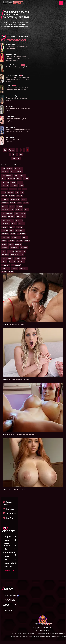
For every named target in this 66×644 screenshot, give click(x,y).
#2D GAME (17, 258)
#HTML (4, 179)
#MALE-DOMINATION (7, 213)
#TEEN (20, 203)
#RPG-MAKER (12, 217)
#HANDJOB (22, 224)
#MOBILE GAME (6, 237)
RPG (6, 560)
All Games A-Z (11, 514)
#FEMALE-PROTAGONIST (17, 172)
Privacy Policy (10, 600)
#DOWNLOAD (13, 189)
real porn (7, 556)
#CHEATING (14, 269)
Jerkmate (16, 379)
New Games (10, 509)
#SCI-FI (4, 251)
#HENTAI (19, 179)
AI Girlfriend (14, 324)
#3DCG (24, 258)
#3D (20, 189)
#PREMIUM (19, 206)
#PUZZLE (13, 182)
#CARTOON (5, 189)
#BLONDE (24, 199)
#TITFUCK (20, 241)
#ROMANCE (5, 231)
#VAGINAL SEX (6, 224)
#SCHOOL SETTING (21, 251)
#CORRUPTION (19, 210)
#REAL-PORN (5, 172)
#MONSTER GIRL (16, 237)
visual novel (8, 567)
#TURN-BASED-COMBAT (8, 220)
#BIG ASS (12, 227)
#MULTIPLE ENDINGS (7, 258)
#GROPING (5, 227)
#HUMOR (12, 206)
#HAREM (4, 244)
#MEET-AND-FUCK (15, 199)
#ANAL (25, 189)
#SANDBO (25, 237)
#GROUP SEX (5, 234)
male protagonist (10, 552)
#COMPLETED (11, 179)
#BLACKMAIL (12, 262)
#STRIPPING (24, 248)
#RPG (3, 168)
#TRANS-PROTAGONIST (8, 210)
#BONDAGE (20, 196)
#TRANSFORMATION (20, 175)
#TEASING (14, 224)
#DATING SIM (21, 262)
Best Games (10, 518)
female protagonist (7, 545)
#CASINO (20, 182)
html (6, 549)
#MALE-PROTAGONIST (7, 175)
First (5, 150)
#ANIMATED (19, 227)
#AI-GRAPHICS (19, 220)
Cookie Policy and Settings (10, 605)
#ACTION (26, 179)
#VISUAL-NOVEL (18, 168)
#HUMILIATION (6, 265)
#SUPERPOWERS (15, 248)
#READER (26, 203)
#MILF (17, 193)
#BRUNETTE (5, 203)
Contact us (9, 610)
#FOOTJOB (11, 272)
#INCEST (13, 234)
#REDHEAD (13, 203)
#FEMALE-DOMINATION (20, 213)
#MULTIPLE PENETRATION (17, 255)
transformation (9, 563)
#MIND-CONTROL (21, 217)
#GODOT (4, 272)
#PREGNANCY (5, 255)
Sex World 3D (19, 434)
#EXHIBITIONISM (20, 231)
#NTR (27, 210)
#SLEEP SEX (11, 251)
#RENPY (4, 217)
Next (21, 154)
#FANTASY (10, 168)
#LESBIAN (11, 193)
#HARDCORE (5, 199)
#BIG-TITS (4, 196)
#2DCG (12, 231)
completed (8, 537)
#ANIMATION (14, 186)
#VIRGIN (4, 241)
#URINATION (18, 244)
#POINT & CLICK (24, 269)
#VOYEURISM (12, 241)
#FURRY (4, 193)
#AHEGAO (4, 262)
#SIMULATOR (5, 186)
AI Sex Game (14, 489)
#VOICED (11, 244)
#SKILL (21, 186)
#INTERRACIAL (6, 269)
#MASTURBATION (22, 234)
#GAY (22, 193)
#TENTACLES (5, 248)
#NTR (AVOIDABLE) (16, 265)
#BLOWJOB (12, 196)
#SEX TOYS (27, 241)
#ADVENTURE (5, 182)
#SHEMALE (5, 206)
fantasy (7, 540)
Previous (12, 150)
